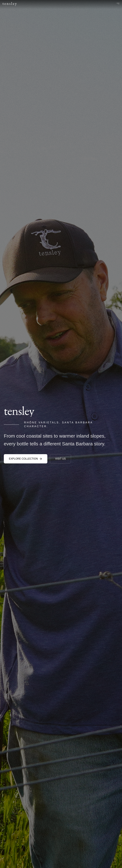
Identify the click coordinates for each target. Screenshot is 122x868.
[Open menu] (116, 4)
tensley (10, 3)
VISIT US (60, 459)
